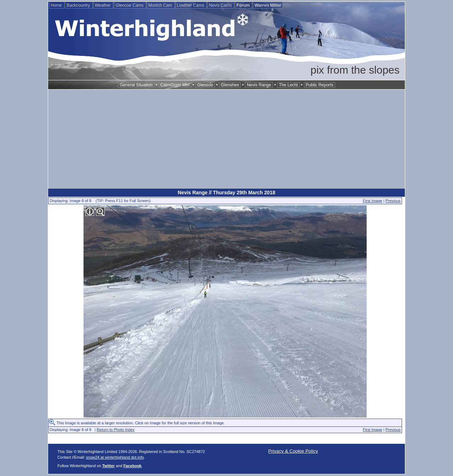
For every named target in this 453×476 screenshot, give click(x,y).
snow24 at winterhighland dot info (115, 457)
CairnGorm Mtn (175, 85)
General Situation (136, 85)
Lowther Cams (191, 5)
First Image (372, 201)
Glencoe (205, 85)
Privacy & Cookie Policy (293, 451)
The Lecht (288, 85)
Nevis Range (259, 85)
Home (57, 5)
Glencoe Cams (130, 5)
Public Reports (320, 85)
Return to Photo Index (116, 430)
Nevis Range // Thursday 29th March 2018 (226, 193)
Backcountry (79, 5)
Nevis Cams (221, 5)
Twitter (108, 466)
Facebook (133, 466)
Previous (393, 201)
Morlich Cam (161, 5)
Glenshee (230, 85)
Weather (103, 5)
